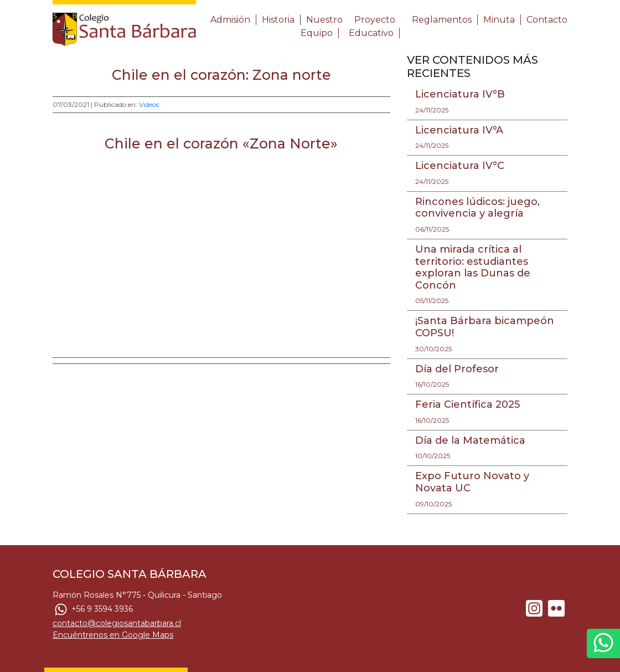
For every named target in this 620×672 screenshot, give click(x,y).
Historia (278, 20)
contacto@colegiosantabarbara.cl (117, 623)
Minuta (499, 20)
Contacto (547, 20)
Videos (149, 104)
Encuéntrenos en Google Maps (113, 635)
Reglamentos (442, 20)
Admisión (230, 20)
